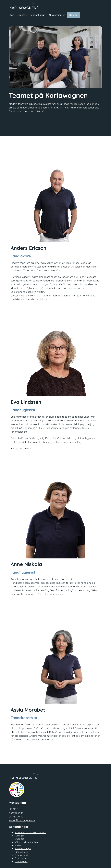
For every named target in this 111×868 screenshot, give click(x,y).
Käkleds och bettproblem (27, 842)
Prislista (18, 845)
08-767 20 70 (16, 817)
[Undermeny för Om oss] (27, 15)
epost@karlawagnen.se (22, 820)
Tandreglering (21, 862)
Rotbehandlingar (23, 849)
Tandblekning (21, 852)
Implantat (19, 839)
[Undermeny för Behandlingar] (46, 15)
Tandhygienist (21, 855)
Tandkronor (20, 858)
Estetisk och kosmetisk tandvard (30, 833)
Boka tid (73, 15)
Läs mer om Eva (22, 448)
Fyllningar (19, 836)
